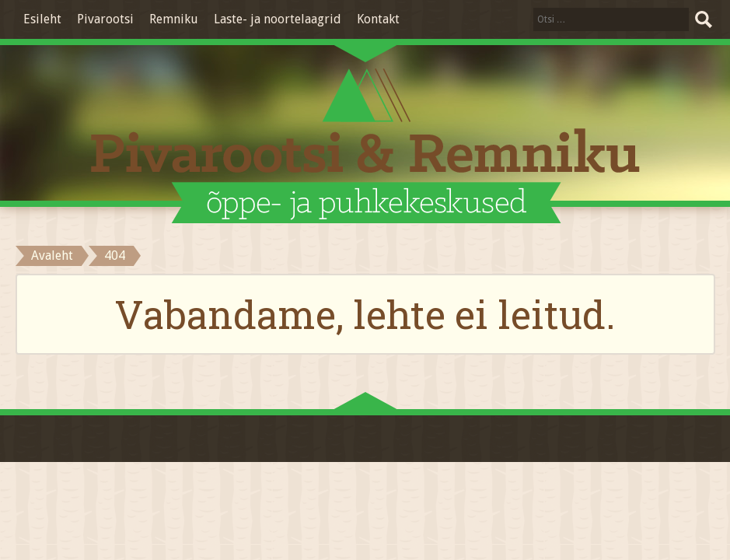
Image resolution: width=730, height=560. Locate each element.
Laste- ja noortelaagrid (278, 19)
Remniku (174, 19)
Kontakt (378, 19)
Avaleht (52, 255)
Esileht (42, 19)
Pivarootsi (105, 19)
